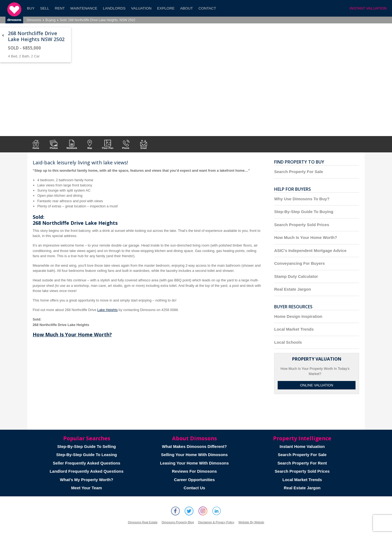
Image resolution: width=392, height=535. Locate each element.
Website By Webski (251, 522)
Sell (45, 8)
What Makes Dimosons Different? (194, 446)
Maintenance (84, 8)
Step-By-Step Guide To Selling (87, 446)
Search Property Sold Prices (302, 225)
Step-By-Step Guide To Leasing (86, 455)
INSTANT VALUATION (368, 8)
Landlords (114, 8)
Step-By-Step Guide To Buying (304, 212)
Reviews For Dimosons (194, 471)
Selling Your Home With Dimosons (194, 455)
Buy (31, 8)
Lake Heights (107, 310)
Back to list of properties (3, 35)
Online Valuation (317, 385)
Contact (207, 8)
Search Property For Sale (298, 172)
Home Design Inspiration (298, 316)
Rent (60, 8)
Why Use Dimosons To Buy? (302, 199)
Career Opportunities (194, 480)
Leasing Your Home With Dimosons (195, 463)
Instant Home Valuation (302, 446)
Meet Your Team (86, 488)
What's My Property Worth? (87, 480)
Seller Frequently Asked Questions (87, 463)
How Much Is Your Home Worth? (72, 334)
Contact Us (194, 488)
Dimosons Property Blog (178, 522)
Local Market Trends (294, 329)
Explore (166, 8)
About (187, 8)
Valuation (141, 8)
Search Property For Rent (302, 463)
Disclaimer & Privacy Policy (216, 522)
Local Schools (288, 342)
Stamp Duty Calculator (296, 276)
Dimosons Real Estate (143, 522)
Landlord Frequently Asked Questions (86, 471)
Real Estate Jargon (293, 289)
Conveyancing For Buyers (299, 263)
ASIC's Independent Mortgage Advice (310, 250)
